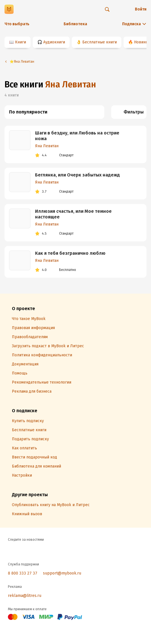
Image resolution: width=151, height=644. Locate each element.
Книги (21, 42)
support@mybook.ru (62, 573)
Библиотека (75, 24)
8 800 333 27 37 (23, 573)
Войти (141, 9)
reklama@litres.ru (25, 596)
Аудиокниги (54, 42)
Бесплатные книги (100, 42)
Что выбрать (17, 24)
